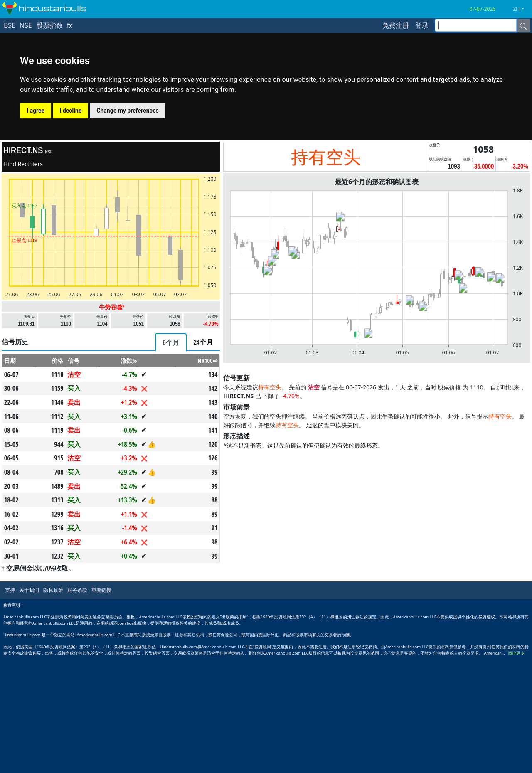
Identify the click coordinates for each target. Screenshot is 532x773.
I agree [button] (36, 111)
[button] (522, 9)
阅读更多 (516, 653)
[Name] (523, 25)
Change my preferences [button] (127, 111)
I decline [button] (70, 111)
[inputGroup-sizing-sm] (476, 25)
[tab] (171, 342)
